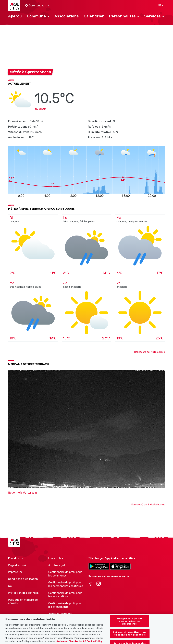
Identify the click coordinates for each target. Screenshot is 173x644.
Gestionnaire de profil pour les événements (65, 605)
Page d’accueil (17, 565)
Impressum (15, 572)
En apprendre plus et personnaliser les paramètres (130, 625)
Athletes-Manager (60, 614)
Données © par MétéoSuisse (150, 352)
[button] (37, 6)
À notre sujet (57, 565)
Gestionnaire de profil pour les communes (65, 574)
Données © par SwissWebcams (148, 505)
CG (10, 586)
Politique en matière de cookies (23, 602)
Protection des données (23, 593)
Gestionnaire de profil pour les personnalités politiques (66, 584)
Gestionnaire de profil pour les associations (65, 595)
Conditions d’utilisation (23, 579)
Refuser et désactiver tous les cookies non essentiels (130, 637)
